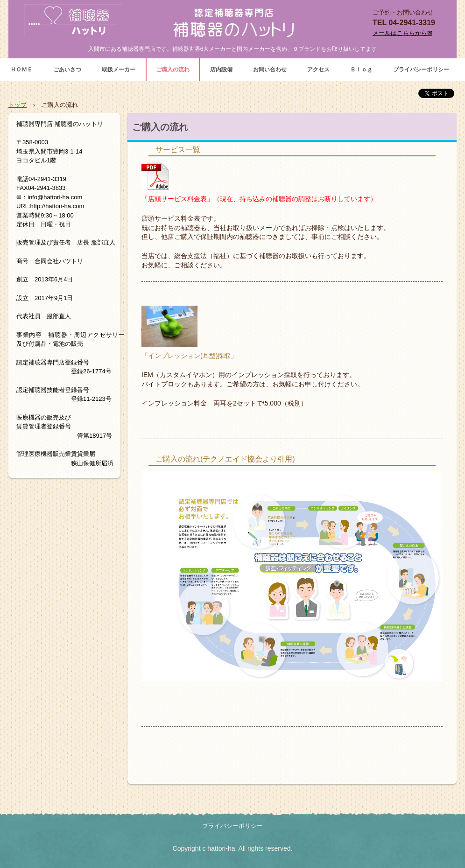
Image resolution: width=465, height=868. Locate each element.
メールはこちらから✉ (402, 33)
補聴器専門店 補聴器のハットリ (232, 22)
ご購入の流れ (173, 70)
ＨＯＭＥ (21, 70)
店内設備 (221, 70)
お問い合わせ (270, 70)
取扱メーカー (119, 70)
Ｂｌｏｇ (361, 70)
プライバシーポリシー (421, 70)
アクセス (318, 70)
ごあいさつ (67, 70)
